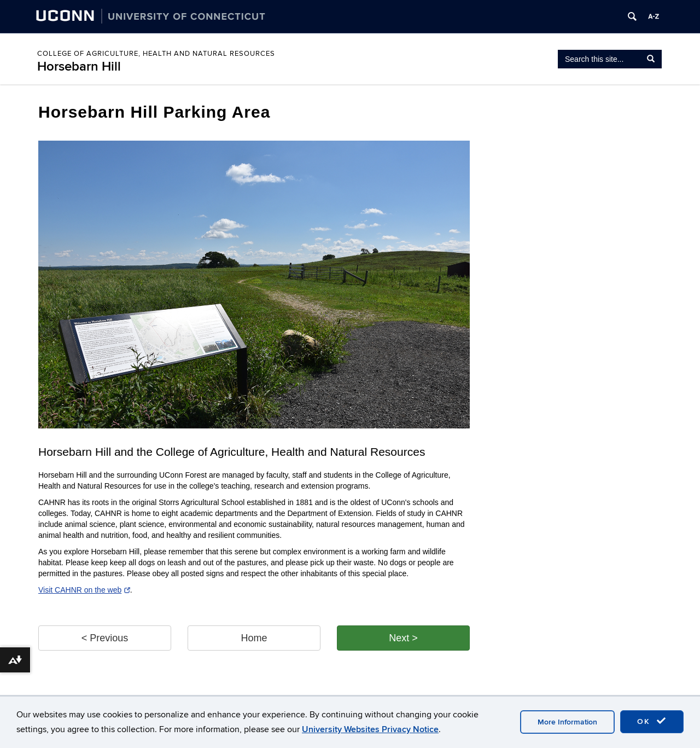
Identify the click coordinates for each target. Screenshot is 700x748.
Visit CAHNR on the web (84, 590)
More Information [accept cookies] (567, 722)
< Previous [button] (105, 638)
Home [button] (254, 638)
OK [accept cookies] (652, 721)
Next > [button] (403, 638)
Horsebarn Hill (79, 66)
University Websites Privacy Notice (370, 729)
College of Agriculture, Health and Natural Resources (156, 54)
